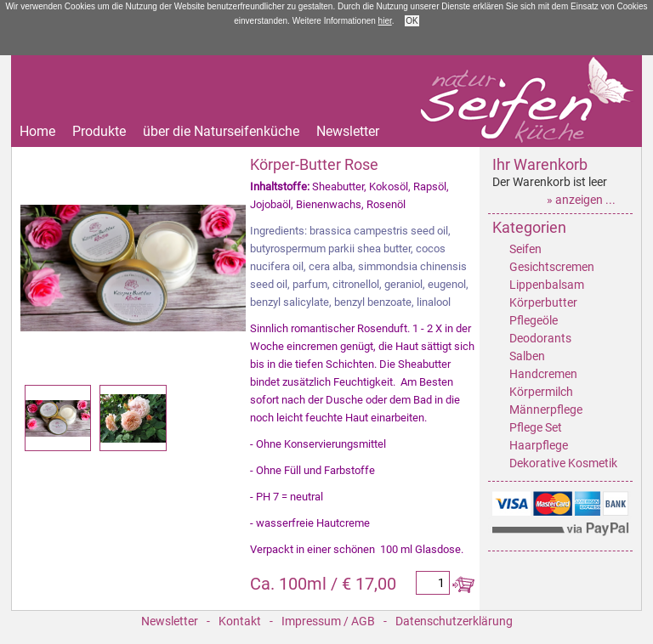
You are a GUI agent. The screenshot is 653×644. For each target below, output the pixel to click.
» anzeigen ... (581, 200)
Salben (527, 356)
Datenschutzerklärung (454, 621)
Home (37, 132)
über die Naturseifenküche (221, 132)
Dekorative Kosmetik (563, 463)
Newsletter (348, 132)
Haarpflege (539, 445)
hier (385, 21)
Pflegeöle (534, 320)
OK (412, 21)
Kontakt (240, 621)
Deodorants (540, 338)
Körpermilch (541, 392)
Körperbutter (543, 302)
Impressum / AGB (328, 621)
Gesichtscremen (552, 267)
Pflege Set (536, 427)
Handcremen (543, 374)
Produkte (99, 132)
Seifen (525, 249)
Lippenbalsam (547, 285)
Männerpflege (546, 410)
